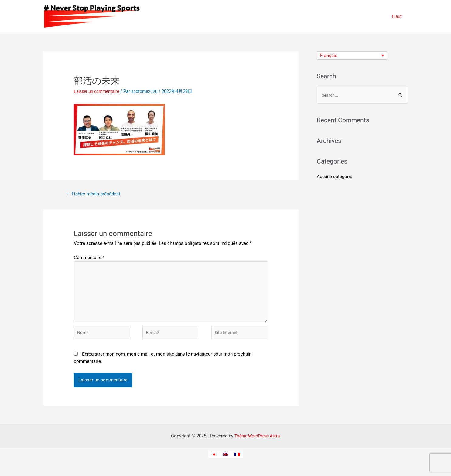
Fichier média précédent (95, 194)
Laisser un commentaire (98, 91)
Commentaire (89, 258)
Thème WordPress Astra (257, 442)
